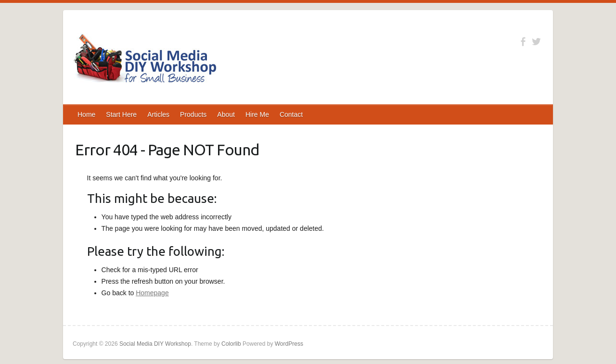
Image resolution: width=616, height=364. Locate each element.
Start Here (121, 114)
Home (86, 114)
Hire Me (257, 114)
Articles (158, 114)
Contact (291, 114)
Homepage (152, 293)
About (226, 114)
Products (193, 114)
